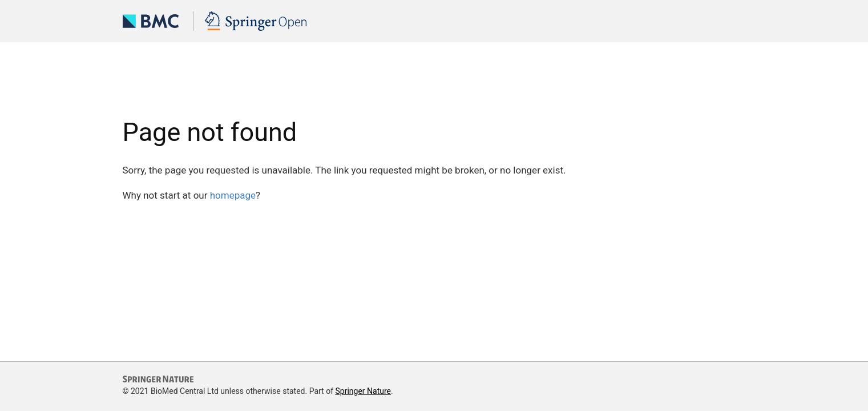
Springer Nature (363, 391)
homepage (233, 195)
